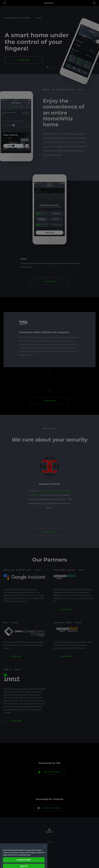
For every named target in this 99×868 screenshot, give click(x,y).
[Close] (45, 856)
